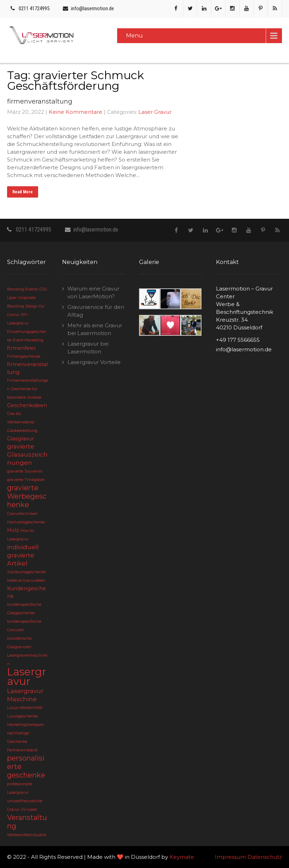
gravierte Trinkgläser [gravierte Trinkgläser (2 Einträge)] (26, 480)
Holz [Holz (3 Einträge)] (13, 530)
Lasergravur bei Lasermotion (88, 348)
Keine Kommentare (76, 112)
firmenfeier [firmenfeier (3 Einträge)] (22, 348)
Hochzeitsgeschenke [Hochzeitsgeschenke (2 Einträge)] (26, 522)
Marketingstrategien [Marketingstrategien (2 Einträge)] (26, 725)
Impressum (230, 857)
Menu (134, 36)
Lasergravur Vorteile (94, 362)
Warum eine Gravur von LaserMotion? (93, 292)
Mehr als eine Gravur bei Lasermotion (95, 329)
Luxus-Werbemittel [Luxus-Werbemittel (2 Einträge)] (25, 708)
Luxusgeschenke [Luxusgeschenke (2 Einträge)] (22, 716)
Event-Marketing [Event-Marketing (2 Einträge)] (28, 340)
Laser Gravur (155, 112)
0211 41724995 (34, 8)
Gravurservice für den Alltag (96, 311)
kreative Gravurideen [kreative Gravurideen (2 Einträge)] (26, 580)
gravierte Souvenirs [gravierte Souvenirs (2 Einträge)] (25, 471)
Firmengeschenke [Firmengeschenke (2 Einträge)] (24, 356)
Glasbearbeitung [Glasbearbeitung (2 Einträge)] (22, 431)
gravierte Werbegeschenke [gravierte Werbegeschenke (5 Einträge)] (27, 496)
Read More (23, 192)
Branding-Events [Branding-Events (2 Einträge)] (22, 289)
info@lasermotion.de (92, 8)
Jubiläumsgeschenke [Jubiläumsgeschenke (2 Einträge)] (26, 572)
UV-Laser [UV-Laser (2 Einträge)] (29, 810)
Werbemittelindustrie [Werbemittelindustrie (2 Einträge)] (27, 835)
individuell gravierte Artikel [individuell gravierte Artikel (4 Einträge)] (23, 555)
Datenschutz (265, 857)
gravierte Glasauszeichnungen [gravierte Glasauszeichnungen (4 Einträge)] (27, 454)
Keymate (182, 857)
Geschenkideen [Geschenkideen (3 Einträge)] (27, 405)
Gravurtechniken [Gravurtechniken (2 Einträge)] (22, 514)
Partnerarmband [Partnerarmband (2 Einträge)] (22, 750)
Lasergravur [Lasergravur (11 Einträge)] (27, 676)
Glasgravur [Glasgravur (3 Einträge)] (20, 439)
